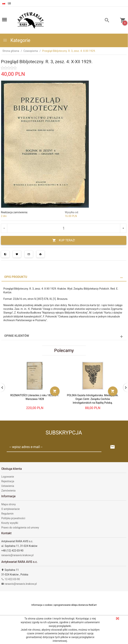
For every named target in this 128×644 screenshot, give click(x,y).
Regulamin (7, 514)
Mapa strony (9, 504)
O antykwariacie (10, 509)
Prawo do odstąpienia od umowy (20, 528)
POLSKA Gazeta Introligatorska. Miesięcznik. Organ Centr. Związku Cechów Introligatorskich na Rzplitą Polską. (93, 399)
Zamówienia (8, 491)
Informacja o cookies (42, 605)
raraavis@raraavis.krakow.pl (17, 555)
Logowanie (8, 477)
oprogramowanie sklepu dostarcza (71, 605)
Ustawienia (8, 486)
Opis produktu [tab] (16, 277)
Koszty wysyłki (10, 523)
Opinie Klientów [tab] (17, 336)
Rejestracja (8, 481)
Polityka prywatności (13, 518)
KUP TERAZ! (64, 240)
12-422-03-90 (11, 579)
